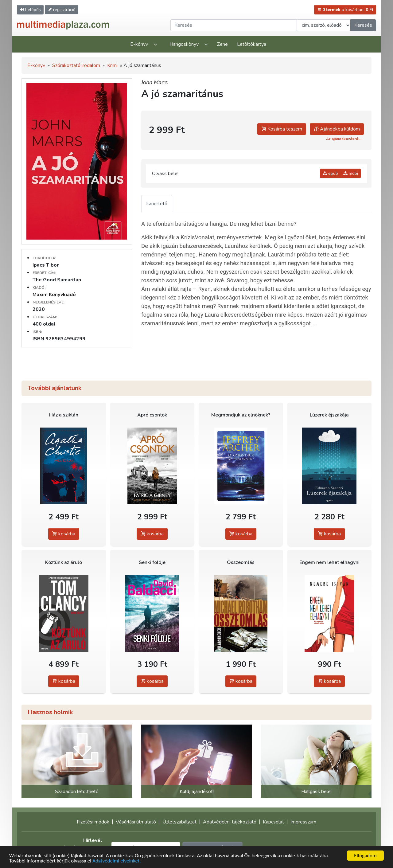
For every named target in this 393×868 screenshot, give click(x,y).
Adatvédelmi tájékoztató (230, 822)
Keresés (363, 25)
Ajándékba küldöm (337, 129)
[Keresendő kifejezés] (234, 25)
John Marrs (155, 82)
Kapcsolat (273, 822)
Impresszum (303, 822)
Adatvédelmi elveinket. (117, 861)
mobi (351, 173)
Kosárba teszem (282, 129)
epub (330, 173)
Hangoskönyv (184, 44)
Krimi (112, 65)
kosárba (64, 534)
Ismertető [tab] (157, 204)
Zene (222, 44)
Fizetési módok (93, 822)
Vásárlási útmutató (136, 822)
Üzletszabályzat (179, 822)
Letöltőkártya (252, 44)
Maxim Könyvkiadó (54, 295)
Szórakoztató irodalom (76, 65)
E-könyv (139, 44)
